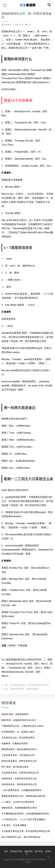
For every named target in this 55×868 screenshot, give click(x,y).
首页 (6, 851)
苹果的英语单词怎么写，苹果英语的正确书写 (23, 796)
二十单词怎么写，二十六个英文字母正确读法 (23, 819)
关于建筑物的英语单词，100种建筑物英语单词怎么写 (25, 814)
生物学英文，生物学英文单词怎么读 (19, 778)
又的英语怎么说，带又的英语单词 (18, 738)
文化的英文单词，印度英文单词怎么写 (20, 773)
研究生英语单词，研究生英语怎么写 (19, 761)
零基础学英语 (16, 851)
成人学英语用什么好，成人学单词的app (21, 837)
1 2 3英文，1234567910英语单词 (18, 802)
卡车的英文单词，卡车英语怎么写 (18, 755)
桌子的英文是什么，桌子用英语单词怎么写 (29, 685)
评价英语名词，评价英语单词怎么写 (19, 784)
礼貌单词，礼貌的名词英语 (15, 743)
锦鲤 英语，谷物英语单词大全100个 (19, 720)
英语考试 (39, 851)
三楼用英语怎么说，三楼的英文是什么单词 (22, 726)
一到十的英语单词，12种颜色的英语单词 (21, 790)
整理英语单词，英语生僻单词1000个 (19, 749)
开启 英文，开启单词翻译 (14, 825)
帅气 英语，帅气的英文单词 (15, 767)
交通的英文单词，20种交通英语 (24, 689)
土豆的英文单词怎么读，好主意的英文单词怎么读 (26, 831)
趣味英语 (29, 851)
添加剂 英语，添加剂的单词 (15, 714)
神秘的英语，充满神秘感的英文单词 (19, 808)
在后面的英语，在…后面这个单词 (18, 732)
